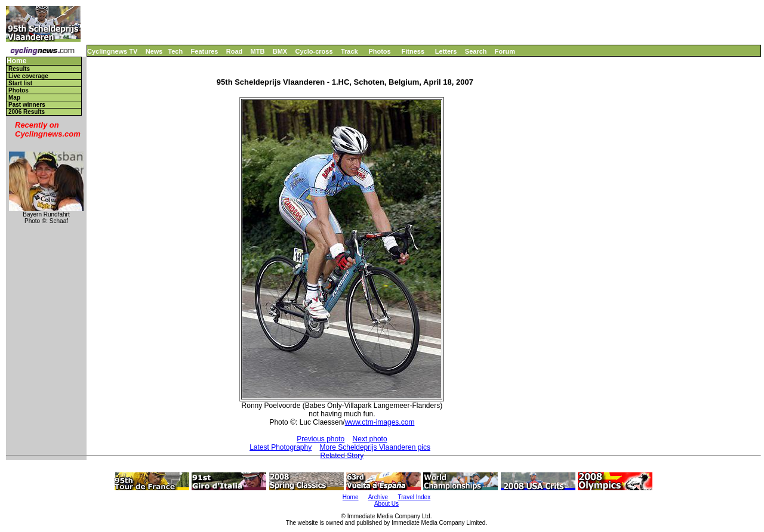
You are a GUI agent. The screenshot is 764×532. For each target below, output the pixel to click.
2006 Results (27, 112)
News (154, 51)
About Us (386, 504)
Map (14, 98)
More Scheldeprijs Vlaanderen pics (375, 447)
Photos (379, 51)
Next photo (370, 439)
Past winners (27, 105)
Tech (175, 51)
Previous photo (321, 439)
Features (205, 51)
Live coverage (28, 76)
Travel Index (415, 497)
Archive (378, 497)
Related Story (342, 456)
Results (19, 69)
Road (235, 51)
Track (349, 51)
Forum (505, 51)
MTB (258, 51)
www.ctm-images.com (380, 422)
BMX (280, 51)
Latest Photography (281, 447)
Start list (20, 83)
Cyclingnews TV (112, 51)
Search (476, 51)
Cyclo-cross (314, 51)
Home (16, 61)
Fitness (413, 51)
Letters (446, 51)
